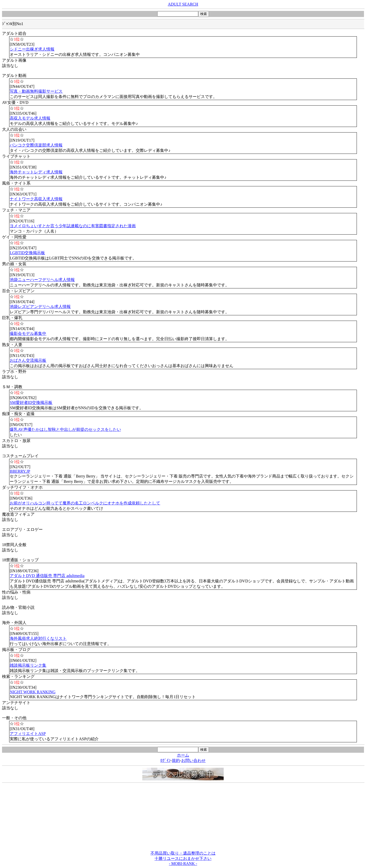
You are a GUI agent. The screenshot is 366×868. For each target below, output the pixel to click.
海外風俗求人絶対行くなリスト (38, 638)
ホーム (183, 755)
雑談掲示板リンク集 (28, 665)
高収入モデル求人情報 (30, 118)
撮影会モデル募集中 (28, 333)
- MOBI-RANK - (183, 864)
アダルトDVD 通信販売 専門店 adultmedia (47, 576)
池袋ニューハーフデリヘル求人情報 (42, 280)
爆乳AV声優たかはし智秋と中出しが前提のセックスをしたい (65, 429)
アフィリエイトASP (28, 734)
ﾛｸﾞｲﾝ (165, 760)
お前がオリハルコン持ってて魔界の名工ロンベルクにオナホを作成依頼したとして (85, 503)
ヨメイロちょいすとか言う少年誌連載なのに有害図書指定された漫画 (73, 226)
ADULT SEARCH (183, 4)
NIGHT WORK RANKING (33, 692)
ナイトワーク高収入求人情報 (36, 199)
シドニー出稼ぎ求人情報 (32, 49)
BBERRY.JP (20, 471)
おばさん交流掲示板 (28, 360)
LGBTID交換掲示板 (27, 253)
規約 (176, 760)
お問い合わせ (193, 760)
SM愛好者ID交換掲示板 (31, 403)
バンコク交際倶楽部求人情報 (36, 145)
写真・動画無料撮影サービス (36, 91)
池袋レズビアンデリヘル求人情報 (40, 307)
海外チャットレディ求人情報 (36, 172)
